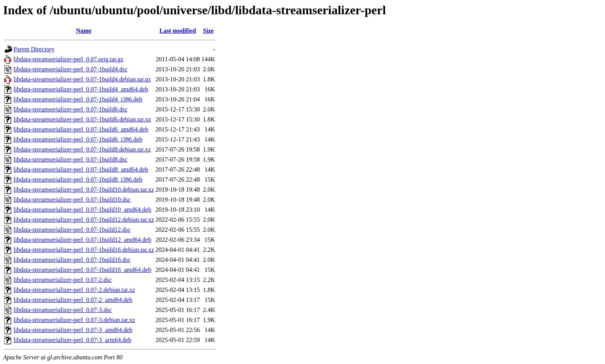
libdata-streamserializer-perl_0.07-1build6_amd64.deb (81, 129)
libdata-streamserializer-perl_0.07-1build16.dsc (72, 260)
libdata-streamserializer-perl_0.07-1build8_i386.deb (78, 179)
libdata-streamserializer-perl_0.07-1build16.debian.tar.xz (84, 250)
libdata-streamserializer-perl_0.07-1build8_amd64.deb (81, 169)
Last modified (178, 31)
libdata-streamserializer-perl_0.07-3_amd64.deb (73, 330)
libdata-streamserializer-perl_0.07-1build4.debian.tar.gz (82, 79)
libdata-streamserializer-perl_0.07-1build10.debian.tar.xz (84, 190)
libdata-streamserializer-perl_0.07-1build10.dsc (72, 200)
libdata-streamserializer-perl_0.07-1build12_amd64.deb (82, 240)
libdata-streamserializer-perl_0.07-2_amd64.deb (73, 300)
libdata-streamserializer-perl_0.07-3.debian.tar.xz (74, 320)
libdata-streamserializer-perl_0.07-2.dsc (63, 280)
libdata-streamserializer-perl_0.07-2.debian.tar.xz (74, 290)
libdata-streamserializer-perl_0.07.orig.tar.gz (68, 59)
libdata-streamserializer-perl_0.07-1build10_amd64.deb (82, 210)
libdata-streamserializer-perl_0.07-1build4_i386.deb (78, 99)
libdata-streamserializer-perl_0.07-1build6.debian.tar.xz (82, 119)
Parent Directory (34, 49)
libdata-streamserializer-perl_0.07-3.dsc (63, 310)
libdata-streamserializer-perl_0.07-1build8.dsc (71, 159)
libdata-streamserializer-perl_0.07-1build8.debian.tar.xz (82, 149)
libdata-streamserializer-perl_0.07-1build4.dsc (71, 69)
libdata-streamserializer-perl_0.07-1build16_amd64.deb (82, 270)
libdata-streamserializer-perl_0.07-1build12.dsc (72, 230)
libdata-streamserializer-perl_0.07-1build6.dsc (71, 109)
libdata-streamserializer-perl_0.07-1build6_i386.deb (78, 139)
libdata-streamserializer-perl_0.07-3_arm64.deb (72, 340)
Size (208, 31)
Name (84, 31)
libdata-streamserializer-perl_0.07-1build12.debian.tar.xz (84, 220)
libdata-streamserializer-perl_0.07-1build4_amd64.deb (81, 89)
